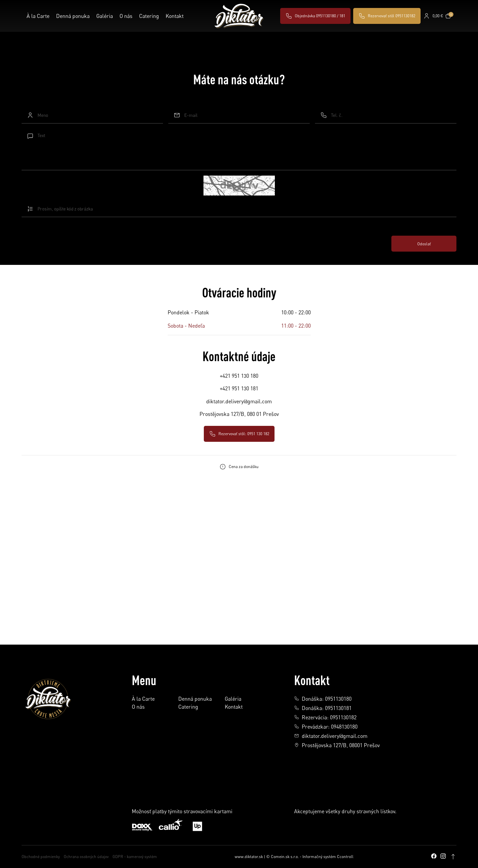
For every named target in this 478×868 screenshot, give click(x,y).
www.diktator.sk (249, 857)
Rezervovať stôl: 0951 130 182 (239, 434)
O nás (126, 16)
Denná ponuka (73, 16)
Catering (149, 16)
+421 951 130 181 (239, 388)
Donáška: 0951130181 (323, 708)
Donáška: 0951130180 (323, 699)
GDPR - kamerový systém (135, 857)
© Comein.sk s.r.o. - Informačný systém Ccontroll (310, 857)
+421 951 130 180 (239, 376)
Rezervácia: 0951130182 (325, 717)
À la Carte (38, 16)
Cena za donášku (239, 467)
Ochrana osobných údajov (86, 857)
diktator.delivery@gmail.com (239, 401)
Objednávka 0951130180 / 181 (315, 16)
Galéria (105, 16)
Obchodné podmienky (41, 857)
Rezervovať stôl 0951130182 (387, 16)
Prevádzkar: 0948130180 (326, 727)
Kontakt (175, 16)
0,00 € (438, 16)
